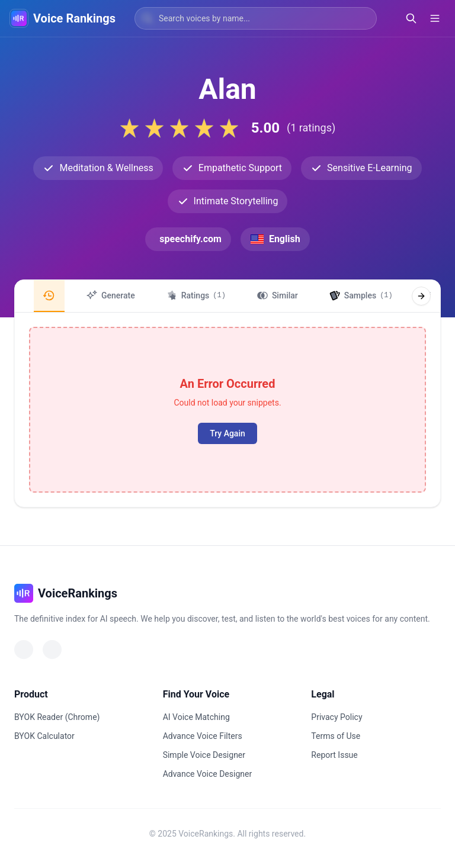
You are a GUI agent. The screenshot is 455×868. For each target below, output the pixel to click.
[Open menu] (435, 18)
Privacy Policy (337, 717)
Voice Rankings (74, 18)
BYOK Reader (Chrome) (57, 717)
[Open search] (411, 18)
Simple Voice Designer (204, 755)
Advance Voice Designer (208, 774)
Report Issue (334, 755)
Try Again (227, 433)
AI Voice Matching (196, 717)
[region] (227, 296)
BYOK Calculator (44, 736)
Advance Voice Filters (203, 736)
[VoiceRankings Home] (19, 18)
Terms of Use (336, 736)
